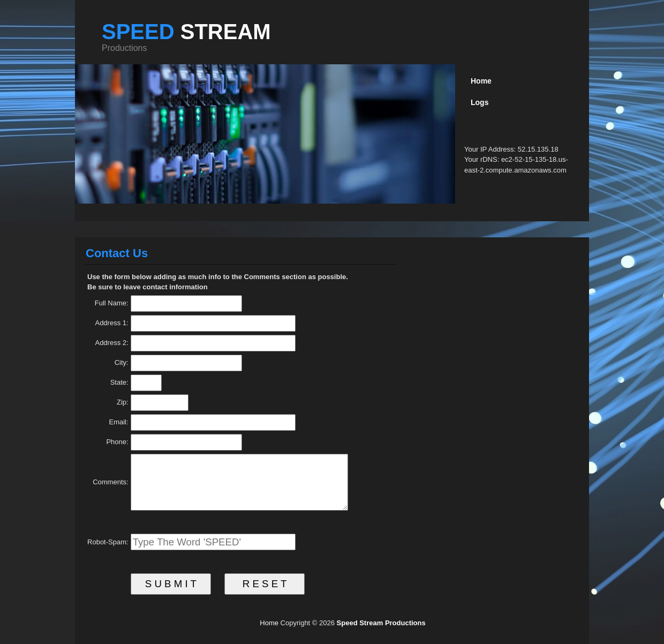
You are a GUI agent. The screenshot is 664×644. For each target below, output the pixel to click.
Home (269, 623)
